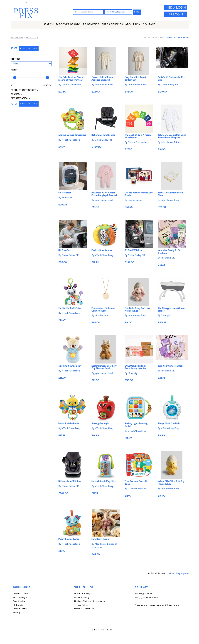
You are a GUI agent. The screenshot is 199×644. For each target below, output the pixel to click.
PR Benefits (91, 25)
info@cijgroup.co (144, 594)
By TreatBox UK (166, 258)
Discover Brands (68, 25)
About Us (133, 25)
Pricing (16, 613)
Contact (149, 25)
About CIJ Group (82, 594)
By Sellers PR (66, 198)
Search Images (20, 598)
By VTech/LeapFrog (69, 140)
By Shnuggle (164, 316)
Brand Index (19, 601)
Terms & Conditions (84, 609)
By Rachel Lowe (133, 200)
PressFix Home (20, 594)
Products (32, 38)
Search (49, 25)
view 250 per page (178, 38)
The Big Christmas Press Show (89, 601)
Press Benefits (112, 25)
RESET (14, 49)
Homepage (17, 38)
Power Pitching (81, 598)
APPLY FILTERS (29, 49)
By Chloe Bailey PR (168, 85)
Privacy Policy (81, 605)
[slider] (15, 78)
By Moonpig (131, 373)
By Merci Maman (100, 316)
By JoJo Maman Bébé (102, 85)
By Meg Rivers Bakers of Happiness (104, 546)
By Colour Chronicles (70, 85)
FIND (137, 12)
